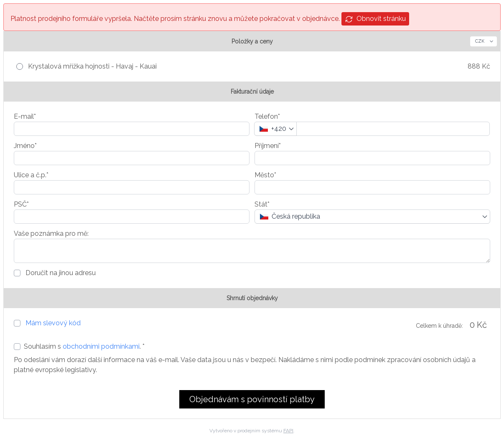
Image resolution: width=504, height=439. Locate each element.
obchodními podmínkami (101, 346)
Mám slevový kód (53, 323)
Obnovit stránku (375, 19)
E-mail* (25, 116)
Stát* (262, 204)
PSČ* (21, 204)
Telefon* (267, 116)
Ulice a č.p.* (31, 175)
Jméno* (25, 146)
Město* (265, 175)
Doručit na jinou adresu (60, 273)
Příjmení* (268, 146)
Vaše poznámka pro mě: (51, 234)
